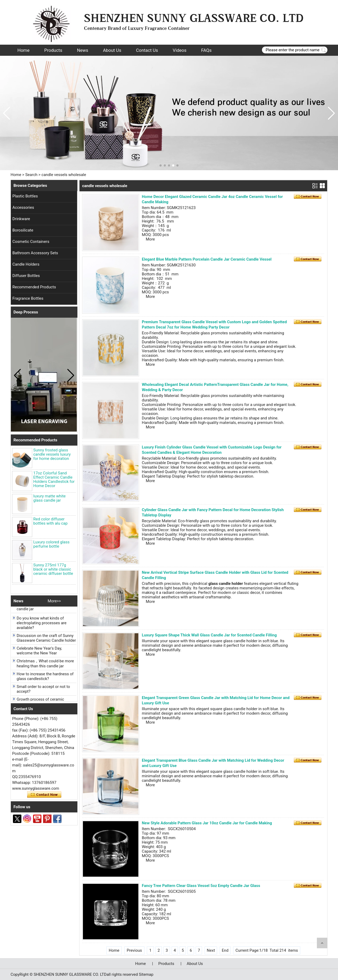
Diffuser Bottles (26, 276)
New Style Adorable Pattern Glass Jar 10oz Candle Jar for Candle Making (207, 823)
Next (211, 950)
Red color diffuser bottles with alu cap (50, 521)
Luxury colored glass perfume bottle (51, 544)
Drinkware (21, 219)
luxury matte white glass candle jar (50, 498)
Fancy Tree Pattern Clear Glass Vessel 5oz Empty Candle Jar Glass (201, 886)
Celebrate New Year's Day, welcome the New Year (39, 652)
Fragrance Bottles (28, 298)
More (150, 239)
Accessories (23, 207)
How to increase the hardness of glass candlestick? (45, 678)
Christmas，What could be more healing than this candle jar (45, 665)
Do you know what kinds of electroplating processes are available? (42, 625)
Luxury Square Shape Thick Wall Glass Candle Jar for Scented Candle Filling (209, 635)
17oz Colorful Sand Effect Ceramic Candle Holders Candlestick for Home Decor (54, 479)
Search (31, 175)
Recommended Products (34, 287)
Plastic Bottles (25, 196)
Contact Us (147, 50)
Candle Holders (26, 264)
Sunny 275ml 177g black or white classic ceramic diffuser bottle (53, 569)
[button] (161, 165)
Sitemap (146, 974)
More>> (54, 601)
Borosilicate (23, 230)
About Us (112, 50)
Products (53, 50)
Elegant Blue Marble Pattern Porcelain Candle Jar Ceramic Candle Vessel (207, 259)
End (225, 950)
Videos (180, 50)
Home (24, 50)
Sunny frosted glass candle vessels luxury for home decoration (52, 454)
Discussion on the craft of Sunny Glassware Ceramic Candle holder (46, 640)
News (83, 50)
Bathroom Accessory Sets (35, 253)
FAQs (206, 50)
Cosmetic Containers (31, 242)
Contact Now (44, 795)
